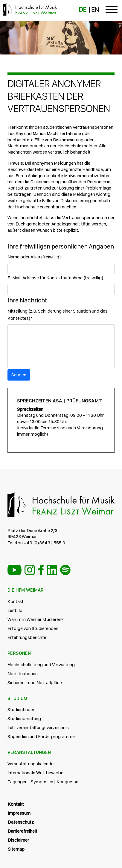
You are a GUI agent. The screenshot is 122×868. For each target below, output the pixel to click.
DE (83, 10)
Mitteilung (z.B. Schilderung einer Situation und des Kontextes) (58, 315)
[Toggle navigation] (112, 11)
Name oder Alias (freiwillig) (34, 257)
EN (95, 10)
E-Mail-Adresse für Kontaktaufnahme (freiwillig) (55, 278)
